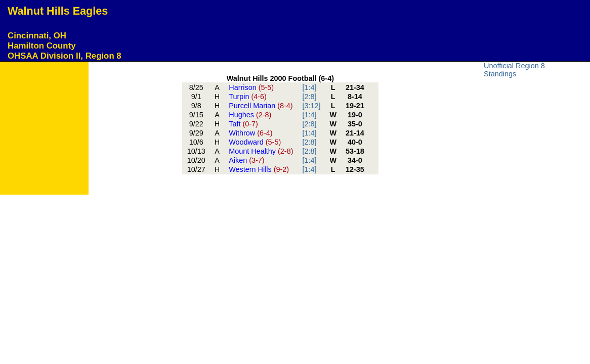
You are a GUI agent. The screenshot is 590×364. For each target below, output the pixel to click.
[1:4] (309, 87)
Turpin (248, 97)
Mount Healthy (261, 151)
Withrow (250, 133)
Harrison (251, 87)
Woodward (255, 142)
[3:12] (311, 106)
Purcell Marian (261, 106)
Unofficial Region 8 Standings (514, 70)
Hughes (250, 115)
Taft (243, 124)
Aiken (246, 160)
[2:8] (309, 97)
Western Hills (259, 169)
